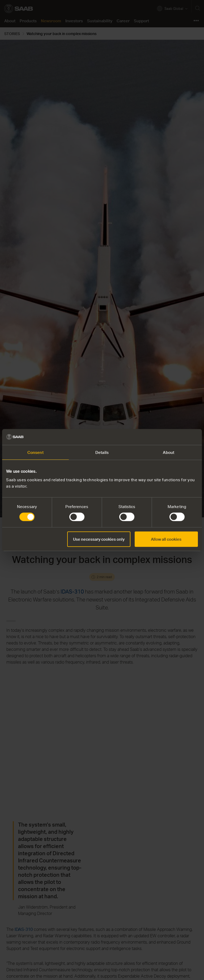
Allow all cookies (166, 539)
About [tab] (169, 452)
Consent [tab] (35, 452)
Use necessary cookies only (99, 539)
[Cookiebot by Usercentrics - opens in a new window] (175, 437)
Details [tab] (102, 452)
